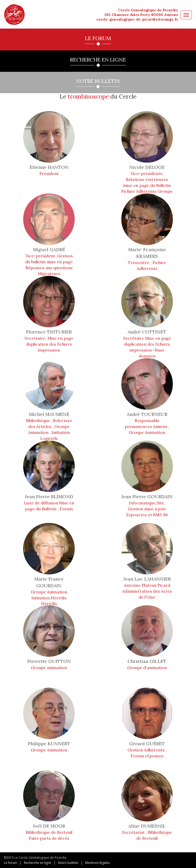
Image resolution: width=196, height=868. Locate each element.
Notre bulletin (68, 863)
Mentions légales (97, 863)
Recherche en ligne (38, 863)
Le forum (10, 863)
